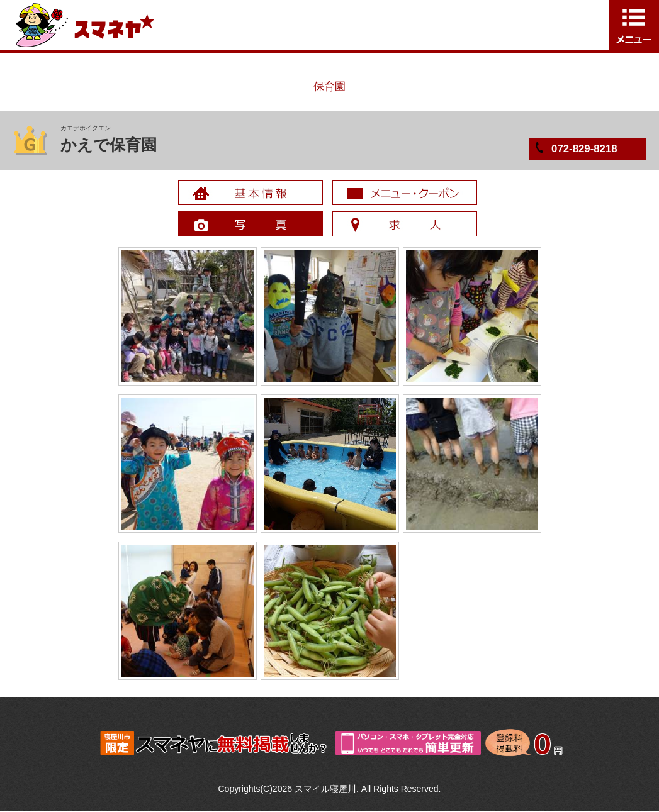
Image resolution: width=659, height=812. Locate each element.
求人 (405, 224)
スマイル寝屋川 (325, 789)
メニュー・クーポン (405, 192)
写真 (251, 224)
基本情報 (251, 192)
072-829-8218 (584, 149)
